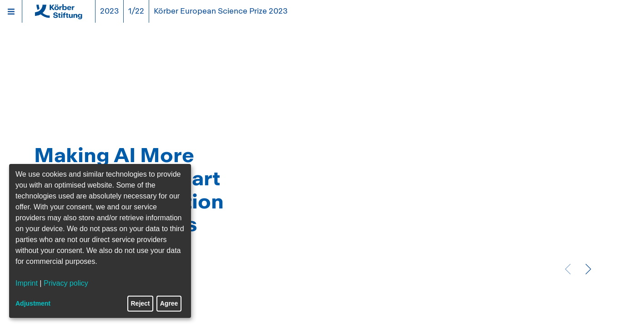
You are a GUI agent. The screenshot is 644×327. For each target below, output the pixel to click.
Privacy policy (66, 283)
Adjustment (33, 303)
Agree (169, 303)
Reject (141, 303)
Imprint (27, 283)
